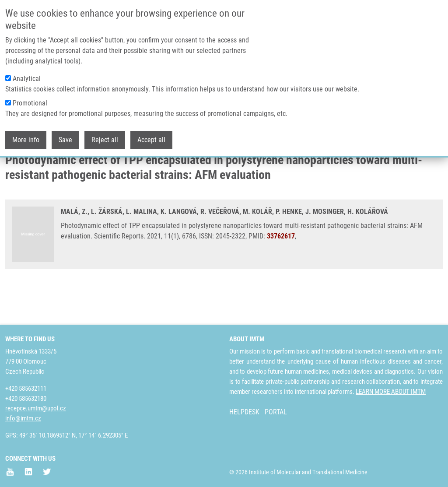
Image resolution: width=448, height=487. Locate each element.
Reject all (105, 134)
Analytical (27, 73)
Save (65, 134)
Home (13, 168)
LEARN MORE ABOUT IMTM (391, 392)
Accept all (151, 134)
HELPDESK (244, 412)
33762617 (281, 271)
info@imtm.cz (23, 418)
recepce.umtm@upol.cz (36, 408)
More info (26, 134)
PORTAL (276, 412)
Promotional (30, 97)
